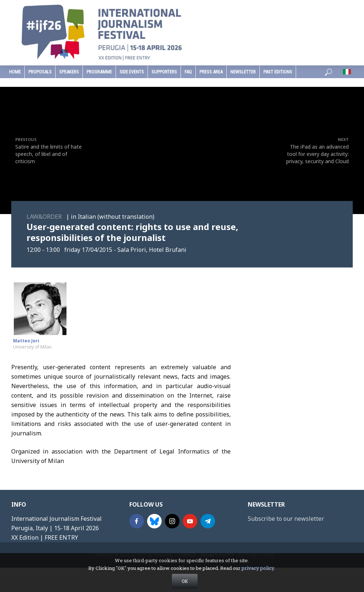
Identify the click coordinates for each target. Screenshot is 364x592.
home (15, 72)
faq (188, 72)
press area (211, 72)
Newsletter (243, 72)
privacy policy (258, 568)
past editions (278, 72)
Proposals (40, 72)
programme (99, 72)
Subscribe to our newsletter (286, 519)
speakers (69, 72)
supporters (164, 72)
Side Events (132, 72)
